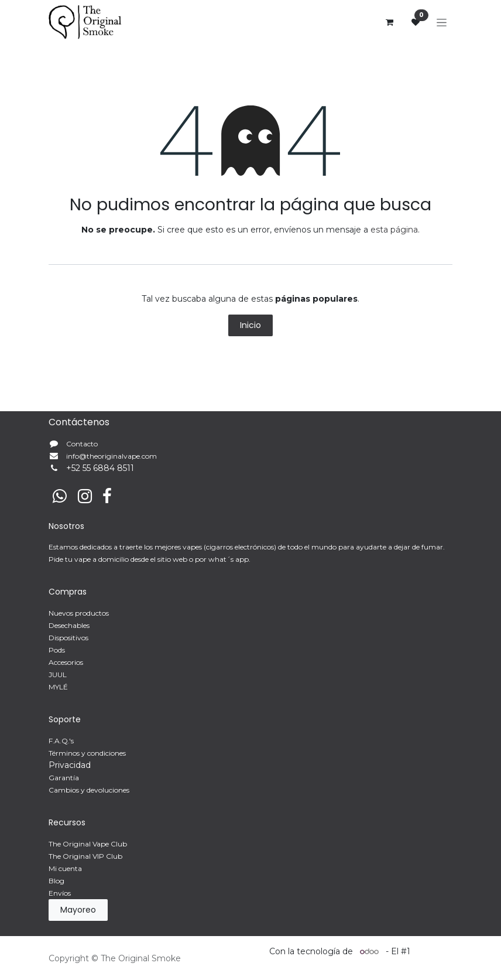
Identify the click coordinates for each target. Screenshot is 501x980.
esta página (394, 230)
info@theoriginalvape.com (111, 456)
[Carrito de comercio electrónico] (389, 22)
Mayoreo (78, 910)
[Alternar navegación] (442, 22)
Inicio (250, 325)
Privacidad (70, 765)
